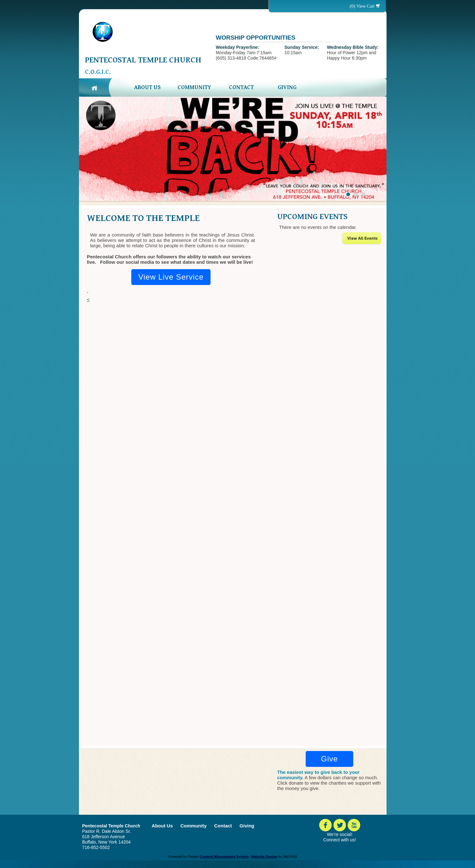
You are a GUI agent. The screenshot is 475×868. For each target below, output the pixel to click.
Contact (241, 87)
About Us (147, 87)
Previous (321, 195)
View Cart (365, 6)
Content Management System (224, 857)
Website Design (264, 857)
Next (326, 195)
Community (194, 87)
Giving (287, 87)
